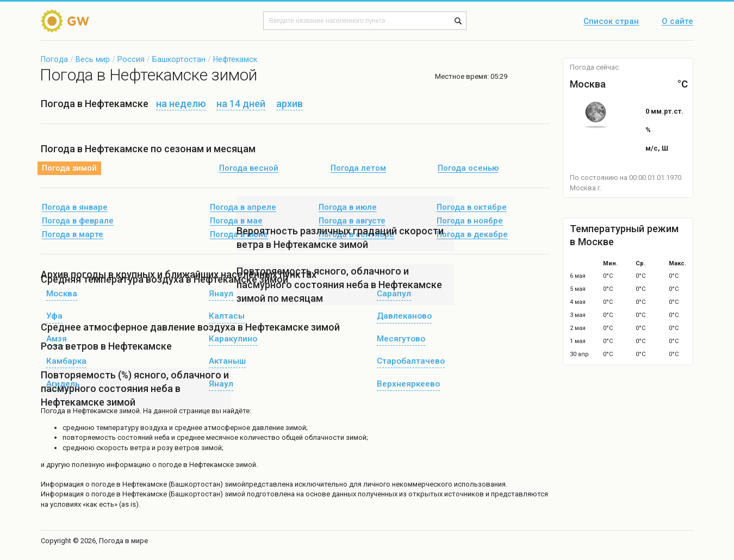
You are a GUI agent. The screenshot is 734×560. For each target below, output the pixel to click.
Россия (131, 59)
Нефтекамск (235, 59)
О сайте (677, 22)
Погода (54, 59)
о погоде (101, 484)
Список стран (611, 22)
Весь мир (93, 59)
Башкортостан (179, 59)
